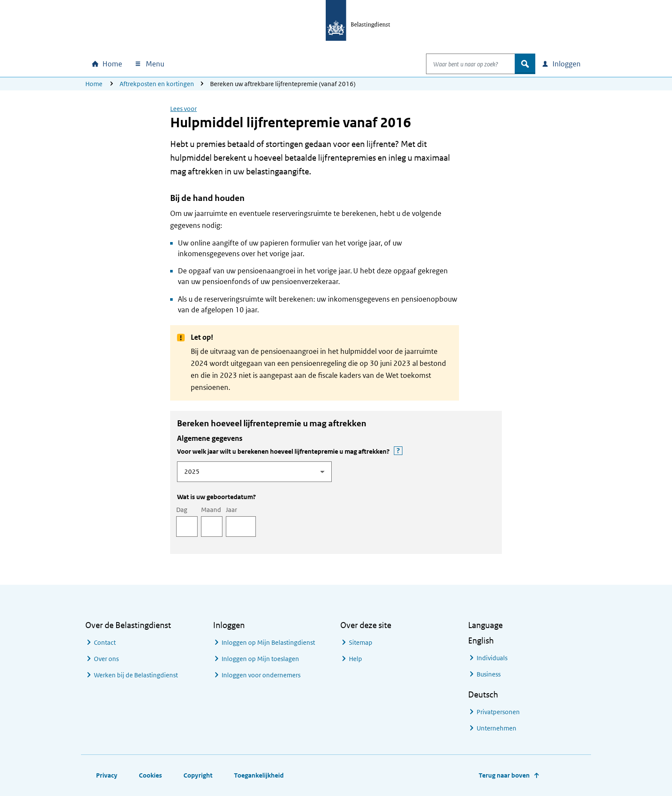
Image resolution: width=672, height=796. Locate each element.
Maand (211, 510)
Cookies (150, 775)
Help (355, 659)
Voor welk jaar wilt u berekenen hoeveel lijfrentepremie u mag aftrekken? (323, 451)
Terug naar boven (504, 775)
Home (94, 84)
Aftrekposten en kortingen (157, 84)
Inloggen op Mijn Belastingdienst (268, 642)
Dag (182, 510)
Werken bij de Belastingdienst (136, 675)
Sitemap (361, 642)
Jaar (231, 510)
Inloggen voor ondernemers (261, 675)
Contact (105, 642)
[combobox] (462, 64)
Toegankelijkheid (259, 775)
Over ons (106, 659)
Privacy (107, 775)
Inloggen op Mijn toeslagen (260, 659)
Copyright (198, 775)
